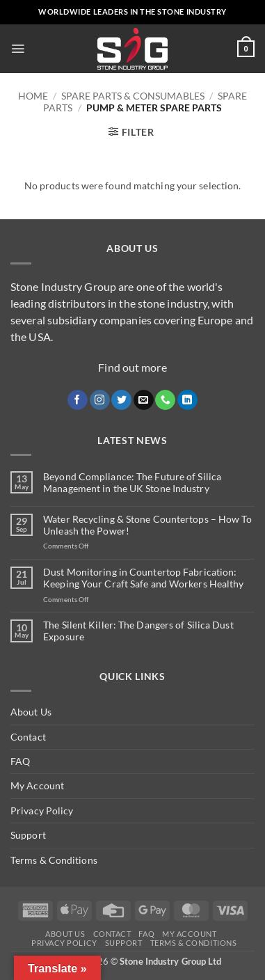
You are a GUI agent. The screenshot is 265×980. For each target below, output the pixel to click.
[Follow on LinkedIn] (187, 400)
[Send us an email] (144, 400)
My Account (37, 785)
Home (33, 96)
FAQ (20, 761)
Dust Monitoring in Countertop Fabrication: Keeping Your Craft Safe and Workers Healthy (143, 578)
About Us (31, 712)
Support (28, 835)
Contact (28, 737)
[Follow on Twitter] (121, 400)
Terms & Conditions (54, 860)
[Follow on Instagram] (100, 400)
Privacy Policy (42, 811)
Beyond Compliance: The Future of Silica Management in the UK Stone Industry (132, 483)
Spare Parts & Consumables (133, 96)
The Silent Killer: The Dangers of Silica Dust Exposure (138, 631)
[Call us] (165, 400)
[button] (18, 49)
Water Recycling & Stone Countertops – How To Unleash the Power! (147, 525)
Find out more (132, 367)
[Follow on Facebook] (78, 400)
